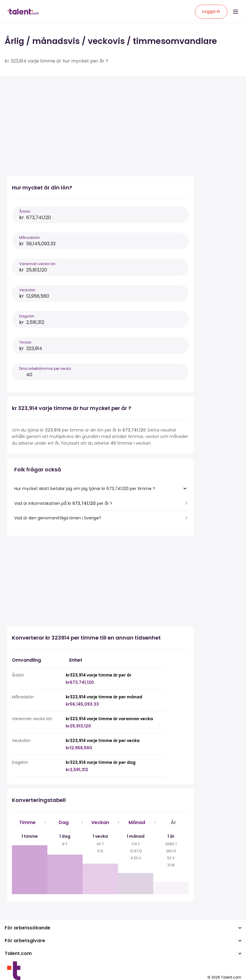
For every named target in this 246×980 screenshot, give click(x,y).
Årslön (25, 211)
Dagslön (27, 316)
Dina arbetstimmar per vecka (45, 369)
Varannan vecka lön (37, 264)
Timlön (25, 342)
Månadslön (30, 238)
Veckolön (27, 290)
